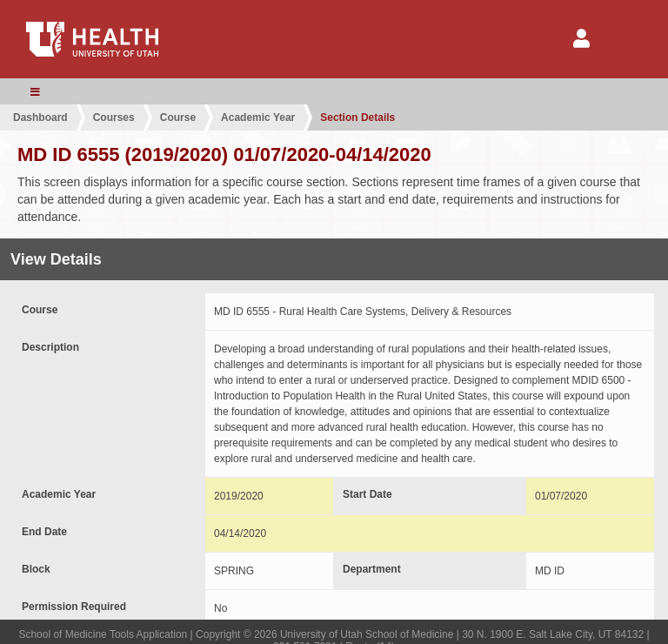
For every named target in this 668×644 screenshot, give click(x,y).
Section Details (357, 117)
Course (178, 117)
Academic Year (258, 117)
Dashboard (40, 117)
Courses (114, 117)
